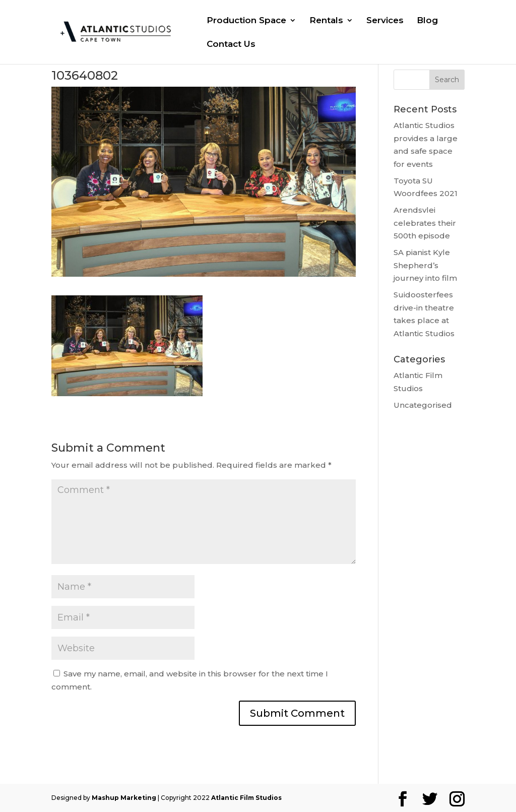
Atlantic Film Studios (246, 798)
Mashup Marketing (124, 798)
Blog (427, 21)
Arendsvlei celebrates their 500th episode (425, 223)
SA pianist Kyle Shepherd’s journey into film (425, 265)
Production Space (246, 21)
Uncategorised (423, 405)
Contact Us (231, 45)
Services (385, 21)
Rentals (326, 21)
